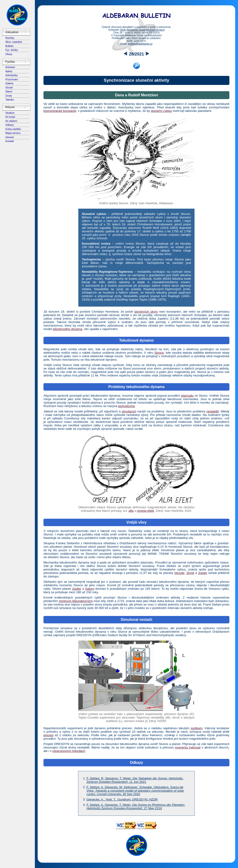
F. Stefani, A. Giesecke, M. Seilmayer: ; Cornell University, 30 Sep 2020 (135, 791)
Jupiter (203, 573)
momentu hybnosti (188, 747)
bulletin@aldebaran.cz (140, 44)
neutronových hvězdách (69, 751)
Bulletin (9, 46)
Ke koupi (10, 117)
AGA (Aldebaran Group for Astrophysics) (142, 30)
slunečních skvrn (146, 312)
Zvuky (9, 96)
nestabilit (213, 411)
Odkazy (10, 125)
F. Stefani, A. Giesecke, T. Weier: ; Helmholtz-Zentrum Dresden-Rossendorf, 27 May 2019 (136, 806)
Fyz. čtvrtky (12, 50)
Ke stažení (11, 121)
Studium (10, 113)
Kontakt (10, 141)
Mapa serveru (13, 133)
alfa (131, 511)
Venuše (179, 573)
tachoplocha (126, 406)
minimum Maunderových (76, 601)
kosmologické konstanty (60, 111)
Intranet (10, 137)
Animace (10, 67)
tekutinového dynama (68, 329)
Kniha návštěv (13, 129)
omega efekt (145, 511)
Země (190, 573)
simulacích (129, 411)
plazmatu (187, 396)
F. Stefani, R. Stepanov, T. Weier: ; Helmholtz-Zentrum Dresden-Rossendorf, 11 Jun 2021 (135, 780)
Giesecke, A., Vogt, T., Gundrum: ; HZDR (122, 799)
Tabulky (10, 100)
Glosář (9, 87)
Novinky (10, 38)
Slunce (159, 353)
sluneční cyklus (161, 111)
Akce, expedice (14, 42)
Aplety (9, 71)
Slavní (9, 91)
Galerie (9, 83)
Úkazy (9, 54)
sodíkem (197, 728)
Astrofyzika (11, 75)
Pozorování (12, 79)
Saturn (90, 589)
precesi (48, 735)
